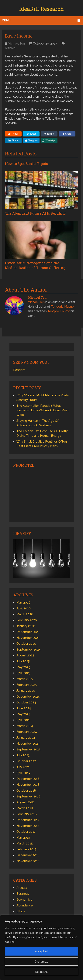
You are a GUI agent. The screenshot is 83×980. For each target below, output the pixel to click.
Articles (10, 48)
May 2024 (23, 714)
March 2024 (25, 726)
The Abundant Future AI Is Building (35, 213)
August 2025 (25, 655)
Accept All (42, 951)
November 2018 (28, 785)
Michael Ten (16, 44)
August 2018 (25, 802)
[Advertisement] (42, 494)
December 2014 (28, 855)
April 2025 (23, 673)
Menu (6, 20)
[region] (41, 948)
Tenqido (53, 311)
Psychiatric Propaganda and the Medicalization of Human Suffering (35, 265)
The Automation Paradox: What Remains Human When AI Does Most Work (43, 410)
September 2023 (28, 749)
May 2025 (23, 667)
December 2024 (28, 697)
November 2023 (28, 744)
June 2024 (24, 708)
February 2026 (27, 620)
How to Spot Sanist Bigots (26, 164)
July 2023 (23, 755)
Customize (41, 962)
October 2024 (26, 702)
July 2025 (23, 661)
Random (19, 370)
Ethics (21, 911)
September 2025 (28, 650)
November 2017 (28, 826)
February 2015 (26, 849)
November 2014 (28, 861)
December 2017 (28, 820)
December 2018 (28, 779)
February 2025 (27, 685)
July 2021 (23, 767)
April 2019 (23, 773)
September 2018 (28, 796)
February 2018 (27, 814)
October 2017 (26, 832)
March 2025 (25, 679)
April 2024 (24, 720)
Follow (65, 311)
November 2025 (28, 638)
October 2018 (26, 791)
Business (23, 894)
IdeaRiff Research (41, 9)
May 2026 (23, 603)
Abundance (25, 905)
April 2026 (24, 608)
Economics (24, 900)
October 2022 (26, 761)
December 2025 (28, 632)
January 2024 (26, 738)
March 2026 (25, 614)
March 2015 (25, 843)
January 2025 (26, 691)
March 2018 (25, 808)
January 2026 (26, 626)
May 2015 (23, 838)
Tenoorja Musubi (63, 307)
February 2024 (27, 732)
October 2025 (26, 644)
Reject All (41, 972)
